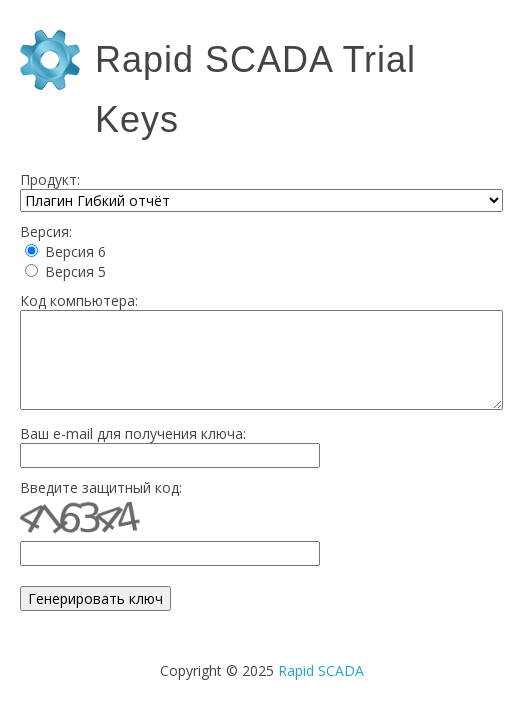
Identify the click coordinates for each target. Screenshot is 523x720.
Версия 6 (75, 251)
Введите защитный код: (101, 487)
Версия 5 (75, 271)
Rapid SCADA (321, 670)
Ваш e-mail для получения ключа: (133, 433)
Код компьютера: (79, 300)
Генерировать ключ (95, 598)
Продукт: (50, 179)
